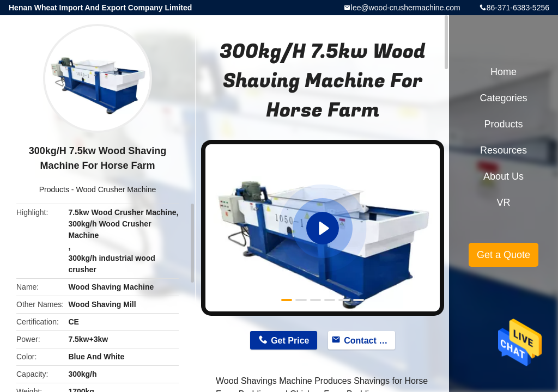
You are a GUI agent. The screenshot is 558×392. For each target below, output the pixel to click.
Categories (503, 98)
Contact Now (369, 341)
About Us (504, 176)
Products (54, 189)
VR (503, 203)
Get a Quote (504, 255)
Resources (504, 150)
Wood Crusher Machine (116, 189)
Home (504, 72)
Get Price (290, 341)
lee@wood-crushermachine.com (406, 8)
